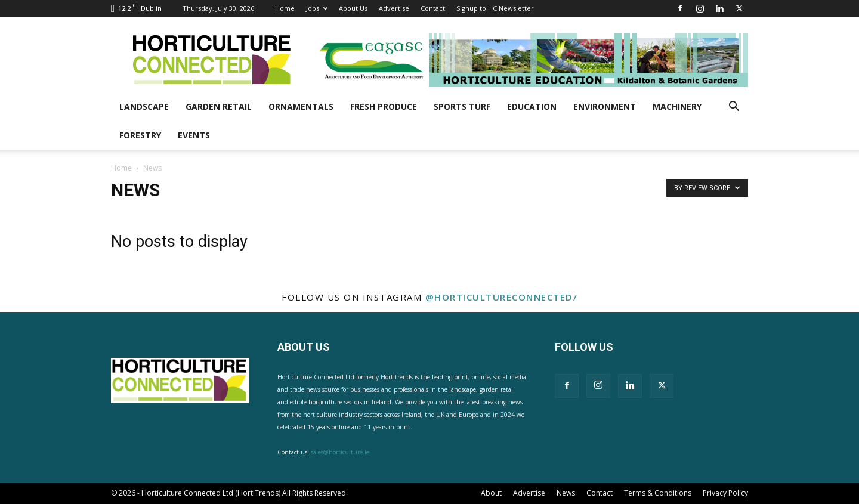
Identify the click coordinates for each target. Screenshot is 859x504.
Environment (605, 106)
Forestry (140, 135)
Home (285, 8)
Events (194, 135)
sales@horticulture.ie (340, 452)
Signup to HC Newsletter (495, 8)
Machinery (677, 106)
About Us (353, 8)
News (566, 493)
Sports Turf (462, 106)
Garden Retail (219, 106)
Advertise (394, 8)
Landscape (144, 106)
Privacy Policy (725, 493)
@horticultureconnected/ (502, 297)
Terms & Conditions (658, 493)
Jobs (317, 8)
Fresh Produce (384, 106)
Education (532, 106)
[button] (734, 108)
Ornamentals (301, 106)
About (491, 493)
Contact (433, 8)
